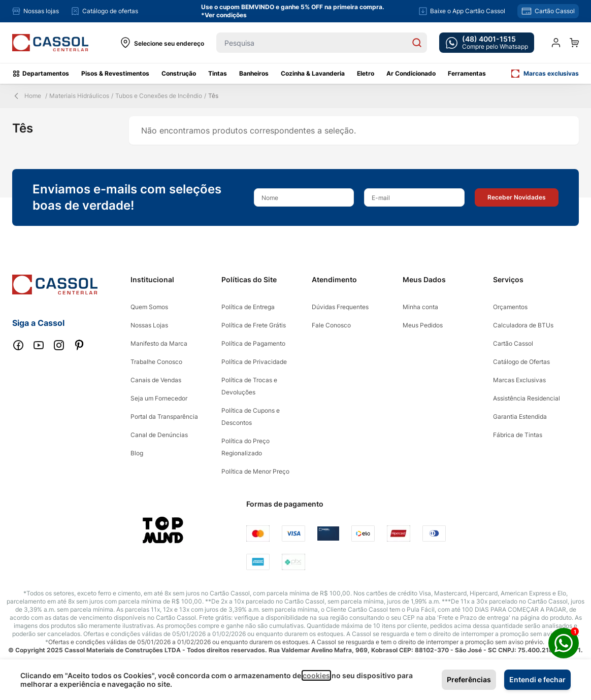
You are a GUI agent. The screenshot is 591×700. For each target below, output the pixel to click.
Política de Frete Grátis (254, 325)
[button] (517, 197)
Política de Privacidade (254, 362)
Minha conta (420, 307)
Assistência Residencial (527, 398)
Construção (179, 73)
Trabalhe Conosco (156, 362)
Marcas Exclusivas (519, 380)
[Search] (417, 43)
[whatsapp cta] (487, 43)
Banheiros (254, 73)
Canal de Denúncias (159, 435)
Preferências (469, 679)
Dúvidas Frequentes (340, 307)
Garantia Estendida (520, 416)
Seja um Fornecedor (159, 398)
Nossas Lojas (149, 325)
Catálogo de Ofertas (521, 362)
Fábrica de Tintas (518, 435)
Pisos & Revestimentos (115, 73)
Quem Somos (149, 307)
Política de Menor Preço (255, 471)
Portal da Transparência (164, 416)
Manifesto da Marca (159, 343)
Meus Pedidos (423, 325)
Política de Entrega (248, 307)
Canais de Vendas (156, 380)
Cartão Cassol (513, 343)
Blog (137, 453)
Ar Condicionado (411, 73)
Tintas (218, 73)
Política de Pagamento (253, 343)
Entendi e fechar (537, 679)
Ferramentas (467, 73)
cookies (316, 675)
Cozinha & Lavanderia (313, 73)
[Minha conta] (556, 43)
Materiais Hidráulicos (79, 96)
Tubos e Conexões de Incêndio (159, 96)
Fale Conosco (331, 325)
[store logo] (50, 43)
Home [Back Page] (27, 96)
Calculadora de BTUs (523, 325)
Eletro (366, 73)
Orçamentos (510, 307)
